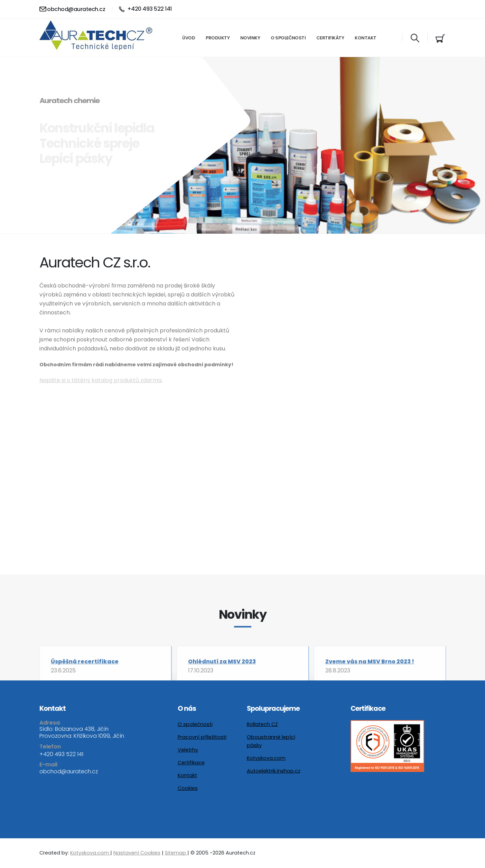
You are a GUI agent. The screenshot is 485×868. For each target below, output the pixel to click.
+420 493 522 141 (61, 754)
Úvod (189, 38)
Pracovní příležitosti (202, 737)
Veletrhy (188, 750)
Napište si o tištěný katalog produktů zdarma (100, 380)
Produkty (218, 38)
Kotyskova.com (266, 758)
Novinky (250, 38)
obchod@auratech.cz (72, 9)
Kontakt (366, 38)
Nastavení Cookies (137, 853)
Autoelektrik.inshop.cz (274, 771)
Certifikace (191, 763)
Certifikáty (330, 38)
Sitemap (176, 853)
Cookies (188, 788)
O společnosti (288, 38)
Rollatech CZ (262, 724)
